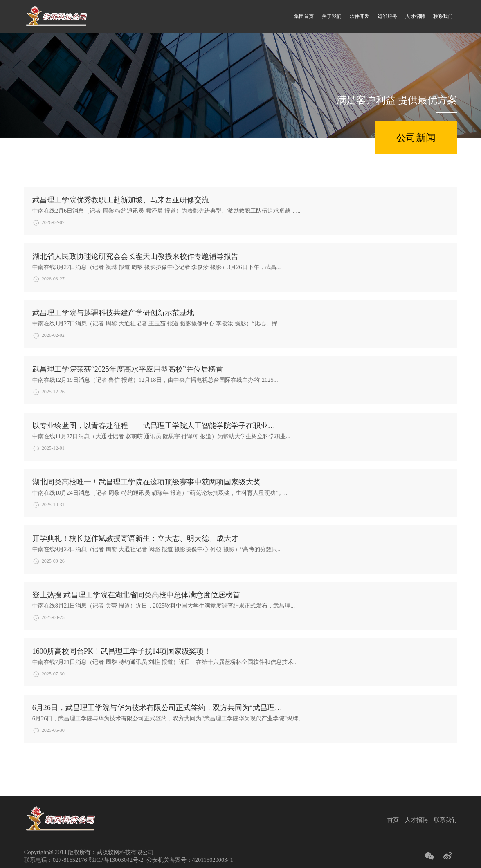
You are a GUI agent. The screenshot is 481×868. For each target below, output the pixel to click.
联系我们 (443, 16)
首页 (393, 820)
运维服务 (387, 16)
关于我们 (332, 16)
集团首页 (304, 16)
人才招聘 (415, 16)
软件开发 (360, 16)
